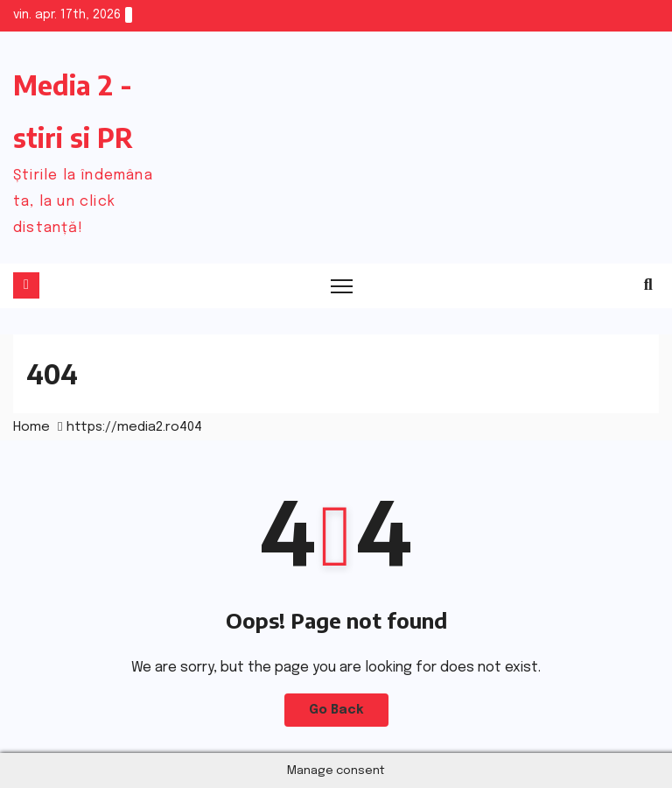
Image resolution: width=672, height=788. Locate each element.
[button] (648, 285)
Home (31, 427)
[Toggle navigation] (342, 286)
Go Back (336, 710)
